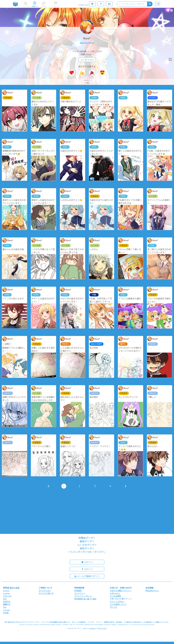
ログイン (87, 562)
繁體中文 (7, 604)
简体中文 (7, 602)
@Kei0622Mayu (87, 43)
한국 (5, 599)
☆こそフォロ (87, 60)
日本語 (6, 613)
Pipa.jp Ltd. (102, 628)
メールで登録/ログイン (87, 576)
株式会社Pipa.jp (152, 591)
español (6, 593)
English (6, 591)
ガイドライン (80, 593)
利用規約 (78, 591)
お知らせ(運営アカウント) (121, 591)
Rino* (87, 38)
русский (6, 610)
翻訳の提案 (15, 588)
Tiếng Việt (7, 596)
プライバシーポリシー (83, 596)
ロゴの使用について (118, 604)
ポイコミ (114, 607)
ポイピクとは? (45, 591)
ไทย (5, 607)
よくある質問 (115, 596)
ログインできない (117, 602)
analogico (92, 628)
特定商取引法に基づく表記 (85, 599)
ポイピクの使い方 (46, 593)
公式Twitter (115, 593)
